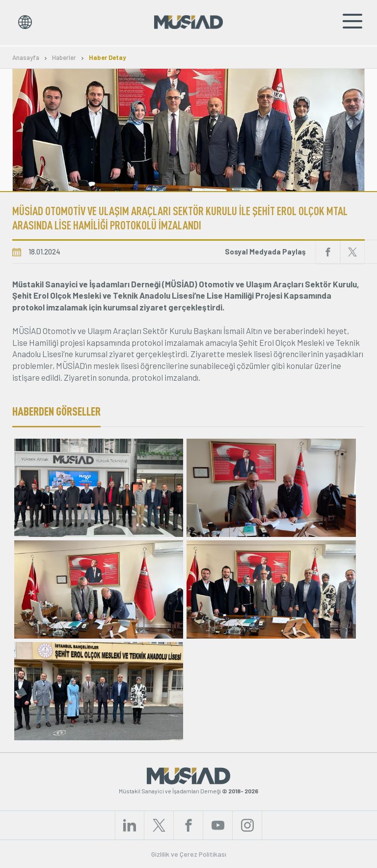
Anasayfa (26, 58)
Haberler (64, 58)
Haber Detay (108, 58)
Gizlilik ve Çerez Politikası (189, 854)
